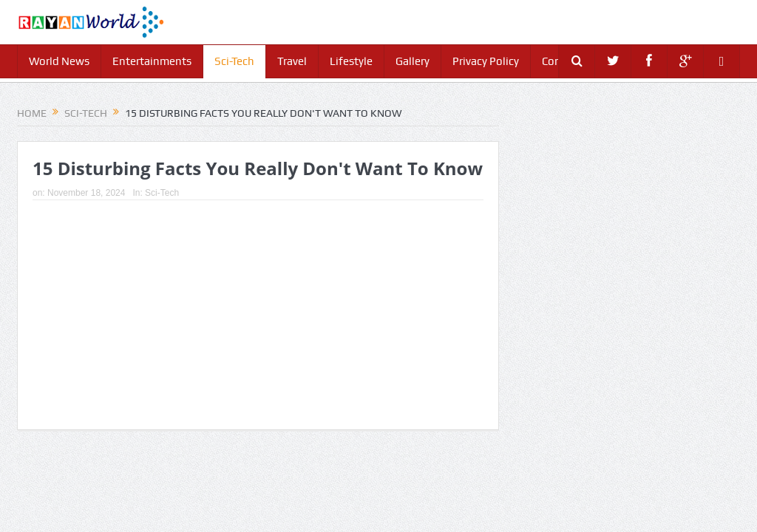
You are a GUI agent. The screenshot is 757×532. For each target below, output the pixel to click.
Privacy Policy (486, 61)
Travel (292, 61)
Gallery (413, 61)
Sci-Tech (234, 61)
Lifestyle (351, 61)
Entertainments (152, 61)
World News (59, 61)
